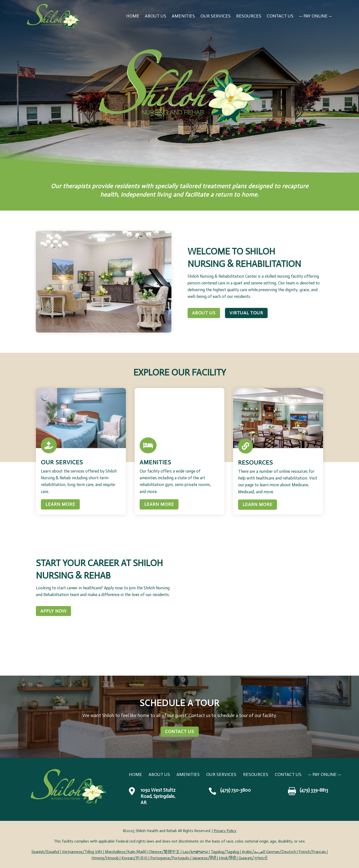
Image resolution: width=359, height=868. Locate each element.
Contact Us (280, 16)
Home (133, 16)
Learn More (60, 504)
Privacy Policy (225, 831)
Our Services (216, 16)
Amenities (183, 16)
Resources (249, 16)
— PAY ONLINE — (315, 16)
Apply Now (53, 611)
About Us (156, 16)
